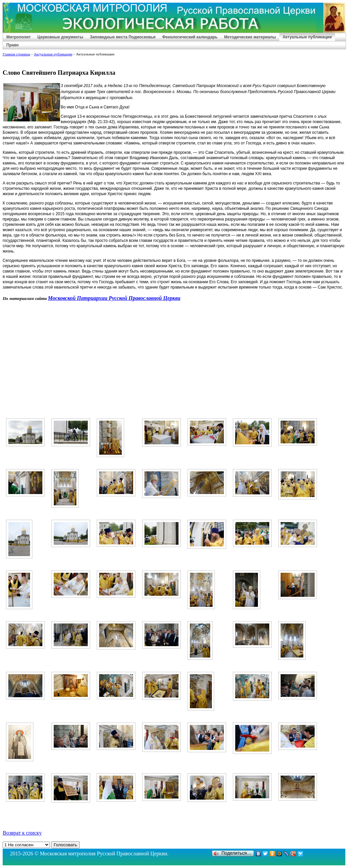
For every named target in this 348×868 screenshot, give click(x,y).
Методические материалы (250, 37)
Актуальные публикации (307, 37)
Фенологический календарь (190, 37)
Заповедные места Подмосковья (123, 37)
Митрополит (19, 37)
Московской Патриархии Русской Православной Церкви (114, 298)
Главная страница (16, 54)
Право (13, 45)
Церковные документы (60, 37)
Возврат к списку (22, 833)
